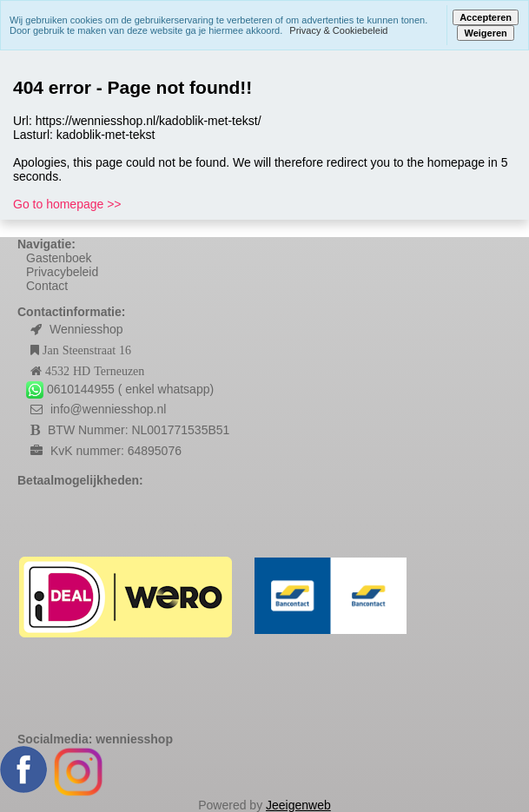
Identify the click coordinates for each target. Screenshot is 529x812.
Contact (47, 286)
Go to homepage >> (67, 204)
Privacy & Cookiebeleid (338, 30)
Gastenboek (59, 258)
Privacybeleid (62, 272)
